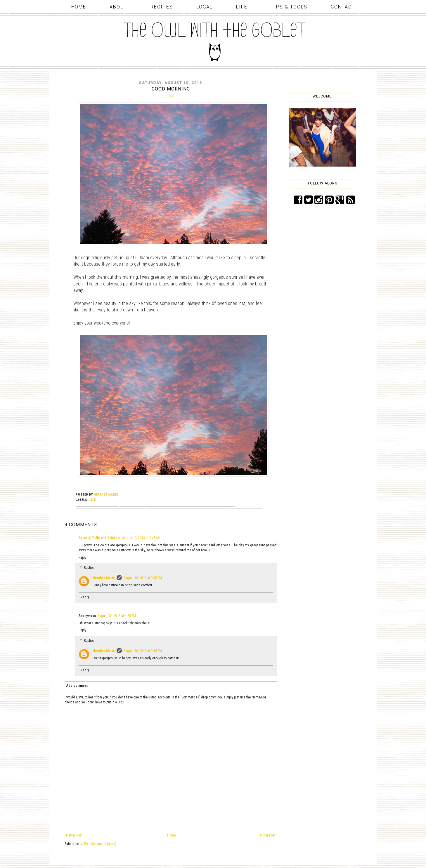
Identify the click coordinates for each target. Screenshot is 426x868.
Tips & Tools (289, 7)
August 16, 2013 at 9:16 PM (143, 651)
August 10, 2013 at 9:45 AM (141, 538)
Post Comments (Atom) (100, 844)
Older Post (268, 835)
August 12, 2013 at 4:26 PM (117, 616)
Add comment (77, 686)
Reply (82, 557)
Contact (343, 7)
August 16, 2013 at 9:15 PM (143, 578)
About (118, 7)
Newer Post (74, 835)
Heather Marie (104, 578)
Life (242, 7)
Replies (89, 568)
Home (79, 7)
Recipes (162, 7)
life (93, 500)
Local (205, 7)
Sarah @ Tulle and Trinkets (99, 538)
